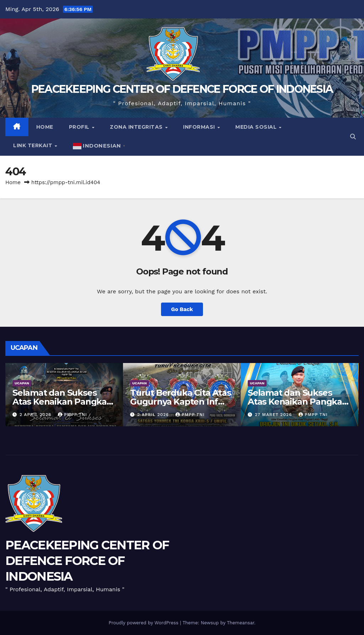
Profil (80, 127)
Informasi (200, 127)
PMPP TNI (72, 415)
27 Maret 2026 (274, 415)
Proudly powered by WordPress (144, 623)
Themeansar (240, 623)
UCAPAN (22, 383)
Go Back (182, 309)
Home (45, 127)
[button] (353, 137)
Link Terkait (34, 145)
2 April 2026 (36, 415)
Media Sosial (257, 127)
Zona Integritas (137, 127)
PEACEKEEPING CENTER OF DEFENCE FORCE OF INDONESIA (182, 89)
